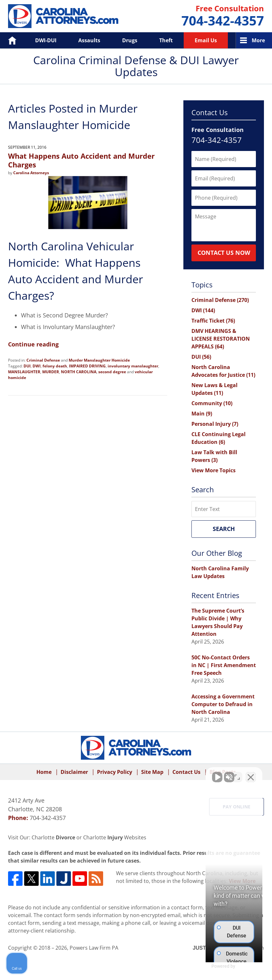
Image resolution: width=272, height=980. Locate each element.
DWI (37, 366)
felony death (55, 366)
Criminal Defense (43, 360)
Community (212, 403)
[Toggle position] (237, 774)
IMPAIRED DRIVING (87, 366)
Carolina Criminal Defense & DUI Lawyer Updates (63, 16)
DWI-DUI (46, 40)
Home (8, 40)
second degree (112, 372)
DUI (27, 366)
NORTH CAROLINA (79, 372)
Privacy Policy (115, 772)
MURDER (51, 372)
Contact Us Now (224, 253)
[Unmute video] (158, 774)
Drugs (130, 40)
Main (202, 414)
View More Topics (214, 470)
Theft (166, 40)
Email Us (206, 40)
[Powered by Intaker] (217, 966)
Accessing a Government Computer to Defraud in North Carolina (223, 704)
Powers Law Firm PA (94, 948)
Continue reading (33, 344)
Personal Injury (215, 424)
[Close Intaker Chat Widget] (251, 774)
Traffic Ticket (213, 321)
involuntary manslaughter (133, 366)
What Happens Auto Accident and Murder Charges (81, 160)
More (258, 40)
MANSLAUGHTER (24, 372)
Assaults (89, 40)
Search (224, 529)
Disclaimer (74, 772)
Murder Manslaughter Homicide (99, 360)
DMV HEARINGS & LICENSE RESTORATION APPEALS (221, 339)
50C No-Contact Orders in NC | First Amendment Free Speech (224, 665)
